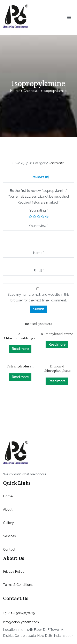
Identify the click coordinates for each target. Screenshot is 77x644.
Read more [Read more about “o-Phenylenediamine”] (57, 345)
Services (9, 536)
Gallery (8, 523)
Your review (38, 226)
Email (39, 271)
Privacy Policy (14, 572)
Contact (9, 550)
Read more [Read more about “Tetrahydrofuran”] (20, 377)
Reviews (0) (40, 177)
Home (15, 91)
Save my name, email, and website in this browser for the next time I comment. (38, 298)
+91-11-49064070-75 (19, 613)
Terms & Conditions (18, 585)
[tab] (40, 178)
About (8, 509)
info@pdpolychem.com (21, 622)
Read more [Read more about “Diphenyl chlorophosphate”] (57, 381)
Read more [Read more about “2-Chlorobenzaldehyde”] (20, 349)
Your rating (38, 210)
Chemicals (32, 91)
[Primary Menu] (69, 18)
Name (39, 253)
